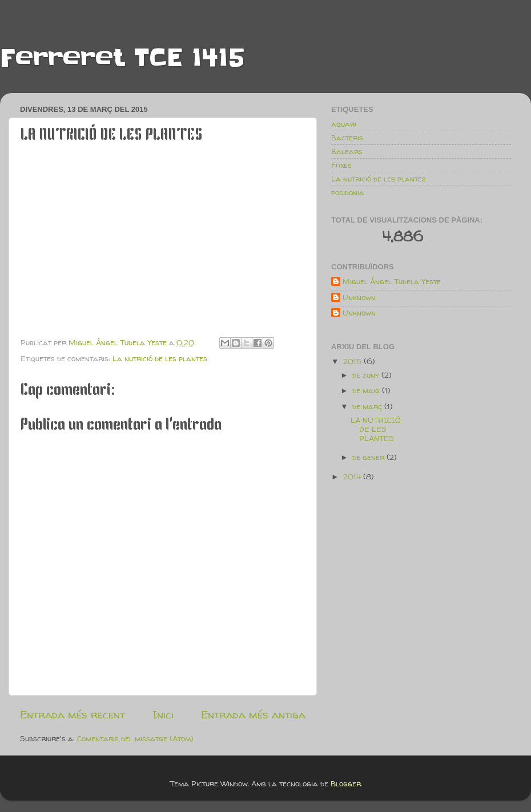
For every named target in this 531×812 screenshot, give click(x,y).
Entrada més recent (73, 714)
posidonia (348, 192)
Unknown (359, 298)
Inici (163, 714)
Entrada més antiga (253, 714)
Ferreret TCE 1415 (122, 58)
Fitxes (341, 165)
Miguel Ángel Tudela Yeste (392, 282)
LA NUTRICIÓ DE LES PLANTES (376, 429)
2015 (353, 361)
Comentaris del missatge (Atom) (135, 738)
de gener (369, 457)
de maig (367, 390)
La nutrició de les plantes (160, 358)
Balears (347, 151)
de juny (367, 375)
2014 (353, 476)
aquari (344, 124)
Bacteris (347, 138)
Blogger (346, 783)
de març (368, 406)
